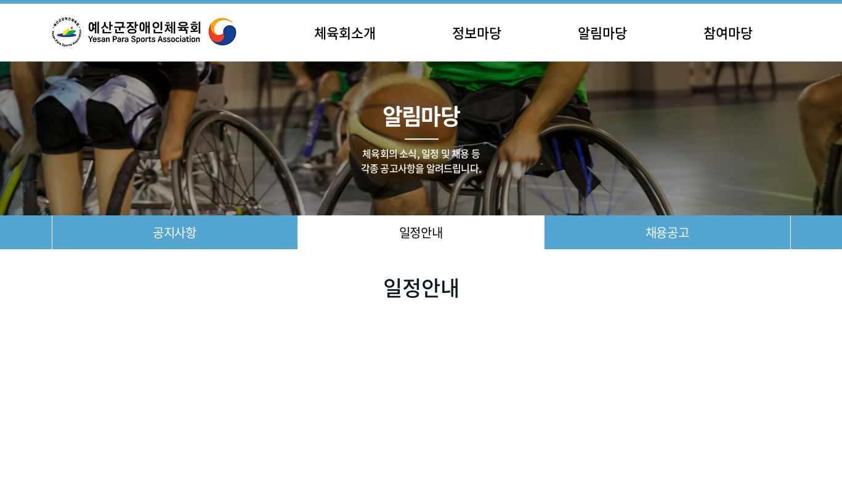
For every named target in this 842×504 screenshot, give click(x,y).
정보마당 (477, 32)
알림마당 (602, 32)
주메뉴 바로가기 (0, 0)
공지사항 (174, 232)
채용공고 (667, 232)
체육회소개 (345, 32)
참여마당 (728, 32)
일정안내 (421, 232)
